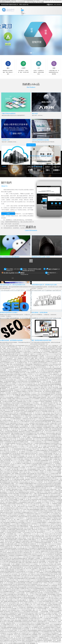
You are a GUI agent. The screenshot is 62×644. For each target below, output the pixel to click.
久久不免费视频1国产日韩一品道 (40, 430)
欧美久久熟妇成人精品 (51, 489)
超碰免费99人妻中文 (30, 479)
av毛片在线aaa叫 (19, 497)
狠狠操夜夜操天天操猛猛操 (24, 432)
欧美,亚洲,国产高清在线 (16, 640)
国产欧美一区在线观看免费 (44, 627)
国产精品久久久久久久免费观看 (40, 452)
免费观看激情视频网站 (30, 407)
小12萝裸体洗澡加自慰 (55, 351)
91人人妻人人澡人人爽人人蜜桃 (12, 520)
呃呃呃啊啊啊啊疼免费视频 (19, 449)
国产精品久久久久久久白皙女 (51, 354)
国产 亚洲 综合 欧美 (29, 429)
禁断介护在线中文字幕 (24, 361)
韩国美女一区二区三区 (17, 623)
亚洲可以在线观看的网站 (32, 584)
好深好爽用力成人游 (28, 399)
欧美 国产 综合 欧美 (36, 639)
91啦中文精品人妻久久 (19, 429)
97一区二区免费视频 (9, 426)
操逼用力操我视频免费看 (43, 461)
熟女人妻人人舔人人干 (23, 511)
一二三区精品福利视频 (57, 488)
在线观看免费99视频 (36, 438)
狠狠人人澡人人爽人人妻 (38, 610)
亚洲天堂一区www (38, 453)
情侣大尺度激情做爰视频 (27, 364)
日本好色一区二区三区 (20, 451)
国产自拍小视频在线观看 (26, 416)
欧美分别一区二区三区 (19, 485)
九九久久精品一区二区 (15, 505)
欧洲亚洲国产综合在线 (12, 584)
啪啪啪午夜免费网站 (4, 416)
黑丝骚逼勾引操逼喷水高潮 (30, 619)
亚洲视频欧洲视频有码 (29, 484)
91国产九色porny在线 (37, 420)
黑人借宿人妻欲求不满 (53, 527)
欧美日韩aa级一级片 (53, 465)
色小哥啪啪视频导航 (23, 524)
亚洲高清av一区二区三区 (17, 537)
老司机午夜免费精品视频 (35, 361)
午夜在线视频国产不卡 (31, 451)
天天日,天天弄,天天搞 (35, 387)
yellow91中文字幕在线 (34, 535)
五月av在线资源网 (53, 360)
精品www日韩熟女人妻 (10, 512)
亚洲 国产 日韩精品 (43, 583)
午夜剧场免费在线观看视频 (7, 390)
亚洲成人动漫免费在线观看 (14, 377)
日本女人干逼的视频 (6, 393)
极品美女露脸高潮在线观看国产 (19, 410)
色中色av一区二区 (14, 625)
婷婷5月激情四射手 (53, 498)
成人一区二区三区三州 (41, 436)
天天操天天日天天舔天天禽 (32, 350)
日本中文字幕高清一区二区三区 (45, 435)
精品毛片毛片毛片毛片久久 (55, 475)
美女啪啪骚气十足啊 (37, 471)
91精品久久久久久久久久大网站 (35, 400)
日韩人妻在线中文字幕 (50, 379)
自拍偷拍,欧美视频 (6, 420)
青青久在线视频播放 (38, 429)
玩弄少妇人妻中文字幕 (31, 504)
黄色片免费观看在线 (7, 425)
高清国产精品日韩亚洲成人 (13, 482)
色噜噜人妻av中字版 (30, 449)
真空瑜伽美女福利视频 (15, 353)
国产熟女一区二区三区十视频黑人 (24, 438)
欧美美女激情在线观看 (13, 356)
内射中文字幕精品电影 (5, 476)
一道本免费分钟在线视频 (7, 402)
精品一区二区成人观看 (22, 603)
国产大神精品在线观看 (10, 504)
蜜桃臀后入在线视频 (45, 361)
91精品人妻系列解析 (12, 458)
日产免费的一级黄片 (33, 358)
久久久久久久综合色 (36, 606)
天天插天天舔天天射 (25, 576)
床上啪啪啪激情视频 (15, 566)
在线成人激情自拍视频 (16, 620)
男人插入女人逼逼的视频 (42, 412)
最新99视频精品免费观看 (16, 597)
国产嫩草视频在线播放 (8, 374)
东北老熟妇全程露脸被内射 (11, 550)
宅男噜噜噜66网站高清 (35, 488)
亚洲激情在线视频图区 (14, 427)
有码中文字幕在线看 (21, 596)
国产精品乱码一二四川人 (12, 358)
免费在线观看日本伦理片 (12, 376)
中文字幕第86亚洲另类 (21, 475)
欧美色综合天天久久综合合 (21, 590)
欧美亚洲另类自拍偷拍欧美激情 (41, 479)
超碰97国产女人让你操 (19, 426)
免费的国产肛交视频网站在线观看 (21, 442)
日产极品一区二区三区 (48, 442)
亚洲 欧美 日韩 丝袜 (24, 626)
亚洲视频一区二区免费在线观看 (43, 558)
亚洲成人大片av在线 (33, 377)
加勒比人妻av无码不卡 (53, 469)
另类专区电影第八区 (41, 508)
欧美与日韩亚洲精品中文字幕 (35, 524)
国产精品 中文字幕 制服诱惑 (55, 525)
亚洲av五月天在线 (35, 574)
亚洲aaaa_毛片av (13, 511)
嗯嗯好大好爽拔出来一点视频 (19, 436)
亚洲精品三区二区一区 (5, 396)
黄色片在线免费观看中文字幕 (54, 452)
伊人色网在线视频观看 (23, 415)
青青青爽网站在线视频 (30, 591)
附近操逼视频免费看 (22, 587)
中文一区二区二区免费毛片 (30, 570)
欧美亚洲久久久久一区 (27, 371)
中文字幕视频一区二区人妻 (23, 499)
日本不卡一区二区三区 (20, 448)
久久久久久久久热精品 (39, 370)
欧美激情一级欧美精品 (6, 623)
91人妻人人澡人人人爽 (34, 604)
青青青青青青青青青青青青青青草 (15, 554)
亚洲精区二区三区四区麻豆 (6, 533)
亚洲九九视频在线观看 (24, 541)
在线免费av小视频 (47, 429)
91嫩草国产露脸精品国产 (55, 458)
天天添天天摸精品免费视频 (41, 456)
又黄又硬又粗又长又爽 (13, 604)
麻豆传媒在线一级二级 (31, 561)
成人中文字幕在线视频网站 (25, 638)
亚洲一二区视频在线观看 (15, 416)
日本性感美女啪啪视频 (41, 596)
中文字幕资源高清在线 (12, 357)
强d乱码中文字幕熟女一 (17, 533)
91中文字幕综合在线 (43, 527)
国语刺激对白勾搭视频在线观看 (23, 512)
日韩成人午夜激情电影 (18, 402)
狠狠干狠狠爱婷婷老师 (7, 446)
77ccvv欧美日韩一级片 (12, 492)
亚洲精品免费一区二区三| (46, 488)
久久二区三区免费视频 (15, 396)
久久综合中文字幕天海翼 (17, 459)
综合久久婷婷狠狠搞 (30, 423)
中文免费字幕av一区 (42, 357)
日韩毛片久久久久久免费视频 (55, 472)
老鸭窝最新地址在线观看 (28, 544)
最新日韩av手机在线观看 (24, 462)
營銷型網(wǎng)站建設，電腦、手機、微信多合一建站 (8, 72)
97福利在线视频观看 (48, 440)
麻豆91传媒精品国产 (52, 406)
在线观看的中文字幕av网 (39, 389)
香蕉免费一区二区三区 (56, 576)
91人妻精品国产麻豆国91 (52, 449)
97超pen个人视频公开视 (34, 494)
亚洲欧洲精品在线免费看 (19, 479)
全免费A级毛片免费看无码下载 (48, 568)
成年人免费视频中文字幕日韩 (15, 383)
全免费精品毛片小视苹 (22, 376)
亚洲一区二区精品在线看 (19, 591)
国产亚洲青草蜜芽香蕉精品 (22, 613)
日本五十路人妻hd (35, 533)
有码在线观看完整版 (24, 494)
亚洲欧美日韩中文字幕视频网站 (13, 545)
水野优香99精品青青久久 (28, 409)
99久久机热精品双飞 (33, 617)
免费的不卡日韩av (20, 478)
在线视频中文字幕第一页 (25, 521)
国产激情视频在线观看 (19, 440)
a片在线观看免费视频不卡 (27, 389)
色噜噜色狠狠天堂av (17, 371)
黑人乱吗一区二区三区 (10, 451)
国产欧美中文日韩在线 (53, 479)
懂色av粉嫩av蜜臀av (52, 358)
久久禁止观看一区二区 (43, 356)
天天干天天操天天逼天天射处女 (23, 609)
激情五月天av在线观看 (36, 502)
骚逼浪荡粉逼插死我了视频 (7, 433)
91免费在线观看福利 (16, 419)
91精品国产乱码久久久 (34, 466)
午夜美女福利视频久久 (30, 485)
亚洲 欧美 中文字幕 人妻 (36, 383)
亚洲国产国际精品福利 (13, 415)
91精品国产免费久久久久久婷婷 (40, 459)
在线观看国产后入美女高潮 (19, 390)
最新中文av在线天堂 (38, 484)
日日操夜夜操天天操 (26, 620)
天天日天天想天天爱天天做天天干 (41, 404)
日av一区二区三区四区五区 (55, 531)
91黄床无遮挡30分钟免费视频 (52, 560)
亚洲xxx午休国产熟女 (14, 413)
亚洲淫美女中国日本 (35, 373)
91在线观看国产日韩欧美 (16, 393)
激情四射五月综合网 (32, 518)
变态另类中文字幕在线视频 (7, 622)
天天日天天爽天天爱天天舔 (28, 370)
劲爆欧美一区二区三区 (8, 366)
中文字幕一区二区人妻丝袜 (32, 564)
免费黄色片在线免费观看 (51, 390)
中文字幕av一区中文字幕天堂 (30, 508)
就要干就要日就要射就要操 (24, 394)
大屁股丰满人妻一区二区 (44, 374)
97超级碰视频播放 (32, 599)
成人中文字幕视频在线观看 (38, 623)
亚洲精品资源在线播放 (23, 517)
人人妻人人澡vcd (40, 393)
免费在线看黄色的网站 (10, 381)
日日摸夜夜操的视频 (45, 415)
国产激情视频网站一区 (46, 639)
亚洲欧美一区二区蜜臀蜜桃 (38, 638)
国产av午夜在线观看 (19, 571)
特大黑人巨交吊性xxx (43, 587)
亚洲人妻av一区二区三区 (14, 547)
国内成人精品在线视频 (10, 350)
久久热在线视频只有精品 (31, 390)
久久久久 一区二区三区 (15, 369)
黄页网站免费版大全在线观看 (20, 374)
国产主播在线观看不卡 (49, 507)
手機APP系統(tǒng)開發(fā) (8, 114)
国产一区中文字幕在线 (22, 599)
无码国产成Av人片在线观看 (33, 443)
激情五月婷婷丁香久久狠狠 (20, 367)
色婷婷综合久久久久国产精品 (55, 404)
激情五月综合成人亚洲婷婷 (34, 557)
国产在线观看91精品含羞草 (47, 403)
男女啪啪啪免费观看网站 (53, 497)
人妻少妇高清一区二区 (8, 449)
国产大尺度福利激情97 (24, 535)
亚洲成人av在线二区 (39, 407)
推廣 (54, 68)
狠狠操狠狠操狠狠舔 (44, 494)
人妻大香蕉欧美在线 (23, 625)
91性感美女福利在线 (53, 580)
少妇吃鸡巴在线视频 (13, 499)
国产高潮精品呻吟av (47, 417)
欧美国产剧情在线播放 (14, 494)
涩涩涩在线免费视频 (14, 468)
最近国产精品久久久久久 (36, 369)
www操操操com (42, 626)
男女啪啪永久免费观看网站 (37, 427)
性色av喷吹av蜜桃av (24, 482)
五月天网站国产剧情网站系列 (47, 606)
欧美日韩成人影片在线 (11, 509)
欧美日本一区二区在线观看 (16, 363)
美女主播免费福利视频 (33, 356)
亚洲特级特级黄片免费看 (10, 478)
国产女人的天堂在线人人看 (21, 386)
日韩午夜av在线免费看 (11, 351)
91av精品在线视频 (47, 600)
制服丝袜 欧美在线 (42, 630)
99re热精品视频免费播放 (9, 367)
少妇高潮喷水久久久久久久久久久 (21, 397)
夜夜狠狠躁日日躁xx (10, 407)
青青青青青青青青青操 (47, 499)
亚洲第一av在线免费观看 (8, 534)
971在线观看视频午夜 (8, 442)
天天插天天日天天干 (52, 544)
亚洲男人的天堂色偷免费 (10, 590)
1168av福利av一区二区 (52, 583)
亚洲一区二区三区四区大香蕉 (23, 509)
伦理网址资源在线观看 (6, 607)
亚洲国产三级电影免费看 (43, 475)
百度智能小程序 (5, 140)
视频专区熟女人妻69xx (21, 561)
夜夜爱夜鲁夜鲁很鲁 (44, 525)
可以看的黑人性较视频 (6, 399)
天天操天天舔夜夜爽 (4, 412)
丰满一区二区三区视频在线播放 (53, 596)
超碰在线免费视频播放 (26, 369)
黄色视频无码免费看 (48, 486)
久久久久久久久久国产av (54, 356)
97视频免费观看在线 (37, 364)
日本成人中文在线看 (54, 556)
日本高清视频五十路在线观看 (32, 583)
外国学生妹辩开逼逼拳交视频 (40, 422)
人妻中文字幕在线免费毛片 (7, 514)
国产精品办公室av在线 (31, 436)
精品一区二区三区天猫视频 (7, 583)
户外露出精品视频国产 (51, 594)
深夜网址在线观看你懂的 (56, 438)
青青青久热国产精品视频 (41, 594)
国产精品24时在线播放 (30, 440)
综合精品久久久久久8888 (18, 446)
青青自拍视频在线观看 (9, 571)
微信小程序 (34, 114)
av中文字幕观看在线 (38, 640)
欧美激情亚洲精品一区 (20, 504)
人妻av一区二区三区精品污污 (49, 495)
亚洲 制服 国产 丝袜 (36, 568)
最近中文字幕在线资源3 (56, 394)
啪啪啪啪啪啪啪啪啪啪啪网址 (49, 420)
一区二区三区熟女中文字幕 (44, 564)
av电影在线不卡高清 (6, 610)
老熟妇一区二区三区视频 (41, 446)
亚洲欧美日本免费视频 (14, 373)
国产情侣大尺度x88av (53, 574)
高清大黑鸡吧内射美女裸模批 (41, 426)
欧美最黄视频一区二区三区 (6, 379)
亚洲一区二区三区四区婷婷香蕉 (51, 638)
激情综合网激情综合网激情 (52, 626)
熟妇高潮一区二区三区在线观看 (47, 545)
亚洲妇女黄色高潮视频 (41, 380)
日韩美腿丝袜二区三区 (5, 633)
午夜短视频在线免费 (10, 354)
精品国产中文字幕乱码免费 (35, 415)
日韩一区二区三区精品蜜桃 (36, 468)
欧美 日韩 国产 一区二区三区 (33, 525)
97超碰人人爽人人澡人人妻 (35, 445)
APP (39, 68)
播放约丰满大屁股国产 (53, 613)
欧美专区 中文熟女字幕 (42, 347)
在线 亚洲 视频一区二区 (32, 528)
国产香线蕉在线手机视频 (10, 581)
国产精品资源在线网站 (54, 443)
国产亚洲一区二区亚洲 (36, 419)
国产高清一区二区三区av (40, 449)
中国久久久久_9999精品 (10, 435)
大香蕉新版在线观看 (23, 356)
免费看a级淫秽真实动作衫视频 (18, 560)
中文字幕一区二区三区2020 (45, 432)
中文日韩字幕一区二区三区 (33, 374)
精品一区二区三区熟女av (5, 430)
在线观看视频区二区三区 (24, 413)
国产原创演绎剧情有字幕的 (30, 406)
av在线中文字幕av (6, 488)
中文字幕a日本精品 (20, 381)
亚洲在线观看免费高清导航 (33, 386)
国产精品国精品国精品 (16, 455)
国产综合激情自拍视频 (31, 410)
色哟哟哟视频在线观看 (11, 627)
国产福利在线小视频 (50, 478)
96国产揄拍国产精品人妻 (15, 486)
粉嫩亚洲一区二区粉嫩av (53, 456)
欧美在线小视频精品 (37, 495)
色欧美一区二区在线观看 (13, 387)
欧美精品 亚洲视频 (43, 511)
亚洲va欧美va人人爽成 (56, 567)
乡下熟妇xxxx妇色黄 (44, 360)
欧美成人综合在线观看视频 (30, 381)
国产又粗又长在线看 (28, 507)
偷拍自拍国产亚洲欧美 (23, 445)
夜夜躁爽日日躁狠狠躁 (10, 522)
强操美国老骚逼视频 (17, 567)
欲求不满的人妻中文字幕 (32, 551)
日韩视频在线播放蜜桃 (9, 570)
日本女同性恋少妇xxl (42, 530)
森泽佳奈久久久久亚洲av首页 (13, 361)
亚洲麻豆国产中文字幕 (29, 422)
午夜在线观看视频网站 (32, 347)
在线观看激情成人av (10, 386)
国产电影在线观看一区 (31, 596)
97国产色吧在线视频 (41, 561)
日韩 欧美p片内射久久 (46, 567)
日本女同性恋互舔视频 (18, 366)
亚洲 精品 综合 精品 (54, 553)
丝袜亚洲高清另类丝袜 (41, 367)
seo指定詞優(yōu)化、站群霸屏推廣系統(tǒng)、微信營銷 (54, 72)
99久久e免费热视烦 (41, 348)
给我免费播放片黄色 (18, 433)
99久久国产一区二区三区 (8, 551)
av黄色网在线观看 (48, 407)
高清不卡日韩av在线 (55, 361)
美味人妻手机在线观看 (5, 474)
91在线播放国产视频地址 (44, 377)
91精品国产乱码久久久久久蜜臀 (54, 410)
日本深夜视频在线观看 (48, 593)
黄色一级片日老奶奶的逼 (45, 392)
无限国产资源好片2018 (50, 537)
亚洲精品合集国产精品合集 (13, 498)
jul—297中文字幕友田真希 (9, 619)
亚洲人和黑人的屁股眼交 (39, 433)
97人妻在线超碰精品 (20, 581)
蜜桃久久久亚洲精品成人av (20, 380)
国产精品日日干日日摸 (20, 586)
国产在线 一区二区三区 (40, 616)
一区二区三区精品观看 (43, 350)
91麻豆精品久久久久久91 (16, 389)
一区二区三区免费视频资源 (30, 478)
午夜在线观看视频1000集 (46, 632)
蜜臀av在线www (20, 508)
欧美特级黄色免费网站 (48, 579)
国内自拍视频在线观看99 (5, 560)
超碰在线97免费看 (29, 560)
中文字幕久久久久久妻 (28, 491)
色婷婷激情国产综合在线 (9, 580)
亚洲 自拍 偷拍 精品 (8, 371)
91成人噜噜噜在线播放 (40, 577)
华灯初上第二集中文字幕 (26, 568)
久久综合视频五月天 (39, 354)
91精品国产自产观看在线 (52, 518)
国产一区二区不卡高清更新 (47, 482)
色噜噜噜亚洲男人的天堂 (9, 440)
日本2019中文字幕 (26, 383)
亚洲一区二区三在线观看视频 (31, 465)
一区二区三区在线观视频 (44, 351)
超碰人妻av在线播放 (18, 491)
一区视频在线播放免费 (34, 527)
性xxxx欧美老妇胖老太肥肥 (35, 499)
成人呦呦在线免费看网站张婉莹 (18, 558)
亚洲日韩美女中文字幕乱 (21, 443)
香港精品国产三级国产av (29, 354)
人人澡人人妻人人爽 (32, 376)
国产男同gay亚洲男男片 (38, 491)
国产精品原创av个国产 (26, 574)
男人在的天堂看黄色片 (12, 603)
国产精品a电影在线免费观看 (9, 452)
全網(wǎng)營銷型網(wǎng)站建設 (40, 140)
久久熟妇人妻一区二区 (5, 521)
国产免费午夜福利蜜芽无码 (11, 347)
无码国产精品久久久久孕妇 (20, 612)
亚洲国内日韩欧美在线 (39, 409)
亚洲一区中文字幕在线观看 (52, 642)
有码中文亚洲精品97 (17, 573)
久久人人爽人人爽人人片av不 (53, 367)
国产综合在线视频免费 (52, 430)
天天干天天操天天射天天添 (47, 445)
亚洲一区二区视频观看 (51, 380)
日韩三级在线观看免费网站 (12, 531)
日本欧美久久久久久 (46, 524)
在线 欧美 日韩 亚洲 (22, 357)
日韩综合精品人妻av (10, 589)
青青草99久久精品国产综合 (33, 515)
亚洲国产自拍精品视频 (8, 594)
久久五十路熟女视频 (31, 367)
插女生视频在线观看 (22, 525)
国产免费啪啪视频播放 (56, 369)
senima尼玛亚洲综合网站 (42, 410)
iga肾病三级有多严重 (46, 383)
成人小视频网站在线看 (43, 551)
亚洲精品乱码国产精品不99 (13, 553)
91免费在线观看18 (35, 432)
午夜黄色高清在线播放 (50, 433)
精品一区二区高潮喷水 (47, 471)
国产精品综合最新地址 (49, 409)
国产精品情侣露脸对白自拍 (47, 512)
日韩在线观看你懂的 (41, 478)
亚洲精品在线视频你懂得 (41, 451)
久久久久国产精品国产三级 (7, 469)
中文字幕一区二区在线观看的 (18, 439)
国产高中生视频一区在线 (17, 409)
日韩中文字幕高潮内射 (24, 553)
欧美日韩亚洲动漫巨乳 (43, 363)
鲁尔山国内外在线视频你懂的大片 (29, 412)
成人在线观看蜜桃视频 (19, 407)
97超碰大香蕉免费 (48, 455)
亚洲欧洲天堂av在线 (29, 453)
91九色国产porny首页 (7, 384)
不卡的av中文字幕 (39, 440)
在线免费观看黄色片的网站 (49, 427)
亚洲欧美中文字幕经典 (39, 402)
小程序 (23, 14)
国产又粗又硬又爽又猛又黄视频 (17, 453)
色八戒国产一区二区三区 (43, 617)
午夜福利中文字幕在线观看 (18, 456)
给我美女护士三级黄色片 (53, 492)
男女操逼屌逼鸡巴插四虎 (25, 403)
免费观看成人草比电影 (25, 396)
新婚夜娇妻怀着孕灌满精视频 (6, 577)
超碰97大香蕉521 (18, 538)
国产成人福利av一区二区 (29, 472)
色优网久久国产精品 (28, 471)
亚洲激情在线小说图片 (37, 563)
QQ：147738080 (53, 269)
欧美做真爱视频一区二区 (24, 531)
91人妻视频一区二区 (20, 615)
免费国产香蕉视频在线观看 (10, 540)
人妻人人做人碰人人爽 (48, 413)
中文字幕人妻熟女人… (36, 403)
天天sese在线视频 (40, 599)
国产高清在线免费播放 (31, 380)
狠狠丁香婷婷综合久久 (32, 492)
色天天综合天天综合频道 (13, 481)
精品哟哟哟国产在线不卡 (49, 491)
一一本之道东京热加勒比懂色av (35, 442)
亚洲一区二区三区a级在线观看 (36, 462)
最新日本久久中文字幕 (19, 422)
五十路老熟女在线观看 (47, 453)
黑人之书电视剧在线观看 (34, 547)
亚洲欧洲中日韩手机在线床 (32, 612)
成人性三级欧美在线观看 (35, 353)
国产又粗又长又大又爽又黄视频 (48, 353)
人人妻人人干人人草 (22, 347)
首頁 (22, 10)
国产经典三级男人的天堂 (7, 436)
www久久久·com (42, 584)
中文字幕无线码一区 (22, 461)
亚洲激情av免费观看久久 (13, 502)
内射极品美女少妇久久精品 (29, 577)
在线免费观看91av (28, 476)
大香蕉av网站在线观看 (28, 404)
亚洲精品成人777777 (44, 531)
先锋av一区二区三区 (40, 379)
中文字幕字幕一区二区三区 (31, 580)
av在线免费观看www (19, 556)
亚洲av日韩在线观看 (51, 436)
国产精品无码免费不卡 (35, 396)
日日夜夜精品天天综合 (47, 364)
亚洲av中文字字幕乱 (9, 422)
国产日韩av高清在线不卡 (50, 399)
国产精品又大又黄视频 (42, 376)
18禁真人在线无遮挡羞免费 (15, 364)
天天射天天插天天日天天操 (37, 416)
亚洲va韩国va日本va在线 (32, 458)
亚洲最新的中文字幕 (26, 392)
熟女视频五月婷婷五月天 (31, 581)
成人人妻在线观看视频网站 (31, 469)
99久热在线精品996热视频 (19, 583)
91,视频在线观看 (57, 371)
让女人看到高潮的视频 (43, 540)
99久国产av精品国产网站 (35, 576)
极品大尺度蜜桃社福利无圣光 (8, 518)
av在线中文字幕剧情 (44, 498)
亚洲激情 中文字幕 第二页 (10, 475)
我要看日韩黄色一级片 (30, 439)
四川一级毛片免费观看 (8, 491)
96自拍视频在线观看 (9, 544)
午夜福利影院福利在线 (7, 404)
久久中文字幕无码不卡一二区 (54, 363)
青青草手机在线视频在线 (28, 433)
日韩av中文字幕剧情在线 (48, 371)
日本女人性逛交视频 (17, 600)
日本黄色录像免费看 (39, 425)
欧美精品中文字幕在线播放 (39, 560)
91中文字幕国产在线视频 (38, 507)
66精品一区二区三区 (51, 448)
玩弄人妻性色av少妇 (28, 420)
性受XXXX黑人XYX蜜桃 (25, 373)
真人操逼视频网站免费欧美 (7, 591)
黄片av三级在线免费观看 (8, 397)
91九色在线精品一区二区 (24, 468)
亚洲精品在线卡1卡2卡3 (39, 514)
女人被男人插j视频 (24, 377)
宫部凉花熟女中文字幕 (21, 351)
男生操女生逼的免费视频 (50, 393)
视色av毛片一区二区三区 (48, 521)
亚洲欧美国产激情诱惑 (34, 566)
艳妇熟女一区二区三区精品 (42, 571)
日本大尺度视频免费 (52, 586)
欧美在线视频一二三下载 (5, 370)
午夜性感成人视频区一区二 (54, 540)
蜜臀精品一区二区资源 (29, 426)
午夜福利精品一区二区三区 (8, 429)
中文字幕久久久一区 (25, 505)
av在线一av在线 (29, 417)
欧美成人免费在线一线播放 (40, 448)
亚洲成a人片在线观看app (49, 501)
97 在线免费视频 (56, 625)
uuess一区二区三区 (24, 547)
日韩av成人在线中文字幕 (38, 384)
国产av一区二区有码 (34, 553)
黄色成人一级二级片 (27, 538)
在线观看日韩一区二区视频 (53, 426)
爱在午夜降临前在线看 (9, 538)
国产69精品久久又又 (40, 633)
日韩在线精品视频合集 (57, 429)
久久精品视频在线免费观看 (9, 443)
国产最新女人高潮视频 (54, 636)
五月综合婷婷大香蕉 (15, 527)
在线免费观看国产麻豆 (21, 458)
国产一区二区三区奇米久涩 (36, 413)
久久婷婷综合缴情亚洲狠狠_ (26, 610)
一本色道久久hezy (10, 348)
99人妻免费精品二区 (32, 348)
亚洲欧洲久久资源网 (48, 416)
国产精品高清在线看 (46, 369)
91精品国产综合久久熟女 (38, 476)
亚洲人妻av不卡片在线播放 (22, 360)
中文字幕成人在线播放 (49, 423)
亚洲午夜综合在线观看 (50, 370)
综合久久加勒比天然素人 (5, 620)
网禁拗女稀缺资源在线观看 (10, 548)
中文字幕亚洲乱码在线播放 (39, 366)
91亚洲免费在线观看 (44, 574)
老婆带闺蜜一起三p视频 (29, 425)
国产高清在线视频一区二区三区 (28, 629)
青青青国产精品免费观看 (32, 357)
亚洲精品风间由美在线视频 (10, 360)
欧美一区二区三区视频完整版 (40, 544)
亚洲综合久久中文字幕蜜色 (30, 556)
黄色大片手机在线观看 (30, 548)
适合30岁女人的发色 (48, 462)
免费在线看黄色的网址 (12, 602)
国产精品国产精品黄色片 (51, 348)
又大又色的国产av (23, 498)
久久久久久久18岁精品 (50, 474)
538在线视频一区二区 (46, 609)
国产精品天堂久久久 (19, 354)
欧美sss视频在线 (54, 374)
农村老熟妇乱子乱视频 (42, 607)
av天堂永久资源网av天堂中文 (41, 472)
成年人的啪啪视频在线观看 (15, 629)
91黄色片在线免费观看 (19, 514)
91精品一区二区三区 (52, 376)
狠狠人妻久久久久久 (13, 461)
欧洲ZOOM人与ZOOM (16, 488)
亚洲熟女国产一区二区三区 (37, 501)
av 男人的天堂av (48, 389)
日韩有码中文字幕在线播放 (9, 586)
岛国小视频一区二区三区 (53, 386)
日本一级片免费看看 (21, 452)
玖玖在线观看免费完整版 (45, 373)
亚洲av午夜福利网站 (39, 593)
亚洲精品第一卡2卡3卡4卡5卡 (51, 623)
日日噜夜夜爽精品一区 (49, 402)
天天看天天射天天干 (43, 358)
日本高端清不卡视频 (4, 364)
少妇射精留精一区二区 (51, 508)
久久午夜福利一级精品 (49, 476)
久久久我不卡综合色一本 (29, 446)
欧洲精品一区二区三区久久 (33, 351)
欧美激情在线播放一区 (5, 495)
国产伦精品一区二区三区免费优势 (30, 363)
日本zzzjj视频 (39, 570)
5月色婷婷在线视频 (53, 617)
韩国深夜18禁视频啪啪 (44, 443)
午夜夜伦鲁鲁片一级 (6, 455)
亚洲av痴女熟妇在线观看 (8, 380)
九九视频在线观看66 (56, 466)
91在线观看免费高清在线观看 (41, 485)
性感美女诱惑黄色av (39, 423)
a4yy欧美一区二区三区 (20, 350)
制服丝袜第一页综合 (13, 635)
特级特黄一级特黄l (51, 422)
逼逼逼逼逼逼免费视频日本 (28, 642)
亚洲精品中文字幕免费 (55, 627)
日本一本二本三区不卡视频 (17, 420)
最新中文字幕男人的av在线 (6, 439)
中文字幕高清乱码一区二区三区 (29, 393)
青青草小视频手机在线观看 (18, 425)
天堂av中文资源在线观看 (33, 511)
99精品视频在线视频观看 (42, 580)
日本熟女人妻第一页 (39, 615)
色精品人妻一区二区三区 (40, 591)
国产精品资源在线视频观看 (23, 550)
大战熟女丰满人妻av (4, 501)
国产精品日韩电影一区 (55, 387)
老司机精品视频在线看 (52, 347)
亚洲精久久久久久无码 (47, 625)
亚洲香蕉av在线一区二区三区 (21, 348)
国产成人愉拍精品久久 (50, 366)
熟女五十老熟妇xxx (41, 541)
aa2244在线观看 (22, 474)
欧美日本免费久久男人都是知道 (17, 476)
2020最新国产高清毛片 (37, 417)
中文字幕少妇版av (4, 415)
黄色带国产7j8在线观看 (13, 541)
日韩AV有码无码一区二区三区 (26, 495)
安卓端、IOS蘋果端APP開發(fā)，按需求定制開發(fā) (39, 72)
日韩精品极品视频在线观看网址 (11, 432)
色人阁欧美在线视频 (15, 403)
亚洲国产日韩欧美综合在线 (18, 399)
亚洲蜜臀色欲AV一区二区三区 (43, 556)
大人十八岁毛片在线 (29, 448)
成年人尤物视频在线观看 (5, 406)
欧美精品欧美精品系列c (47, 400)
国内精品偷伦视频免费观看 (55, 377)
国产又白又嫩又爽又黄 (30, 379)
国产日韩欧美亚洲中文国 (7, 472)
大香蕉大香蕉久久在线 (45, 387)
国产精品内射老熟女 (48, 484)
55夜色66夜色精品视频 (6, 409)
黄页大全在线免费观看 (48, 554)
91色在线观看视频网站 (46, 394)
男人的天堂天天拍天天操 (14, 557)
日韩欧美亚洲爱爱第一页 (43, 465)
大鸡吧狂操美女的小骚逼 (34, 360)
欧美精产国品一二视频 (7, 567)
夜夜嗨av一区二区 (51, 543)
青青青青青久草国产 (48, 425)
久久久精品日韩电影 (25, 488)
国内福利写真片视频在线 (52, 357)
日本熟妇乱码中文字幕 (44, 515)
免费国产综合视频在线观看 (29, 497)
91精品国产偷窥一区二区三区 (54, 412)
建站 (22, 12)
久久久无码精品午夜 (25, 353)
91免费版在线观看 (43, 386)
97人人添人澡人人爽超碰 (34, 481)
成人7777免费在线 (9, 579)
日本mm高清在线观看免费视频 (51, 573)
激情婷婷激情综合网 (46, 438)
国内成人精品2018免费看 (35, 550)
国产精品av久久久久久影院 (35, 482)
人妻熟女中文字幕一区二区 (29, 534)
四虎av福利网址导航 (30, 615)
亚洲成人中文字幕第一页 (28, 402)
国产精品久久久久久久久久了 (46, 533)
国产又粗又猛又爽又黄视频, (37, 521)
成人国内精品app (51, 451)
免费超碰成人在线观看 (50, 439)
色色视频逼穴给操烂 (52, 511)
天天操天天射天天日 (25, 636)
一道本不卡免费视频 (19, 484)
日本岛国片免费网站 (19, 570)
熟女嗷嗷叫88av (53, 481)
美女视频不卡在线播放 (53, 350)
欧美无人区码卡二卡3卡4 (35, 512)
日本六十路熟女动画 (18, 507)
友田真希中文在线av (55, 524)
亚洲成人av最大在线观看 (55, 564)
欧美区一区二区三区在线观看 (51, 514)
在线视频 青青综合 (13, 517)
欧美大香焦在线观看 (20, 522)
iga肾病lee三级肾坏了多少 (56, 415)
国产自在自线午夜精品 (15, 568)
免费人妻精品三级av (50, 548)
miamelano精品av (29, 452)
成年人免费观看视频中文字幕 (30, 607)
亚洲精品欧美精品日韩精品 (46, 517)
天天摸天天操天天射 (23, 400)
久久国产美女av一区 (42, 603)
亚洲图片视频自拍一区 (33, 540)
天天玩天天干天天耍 (6, 563)
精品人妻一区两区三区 (23, 481)
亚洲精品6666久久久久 (20, 417)
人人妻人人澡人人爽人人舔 (24, 387)
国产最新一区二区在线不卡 (15, 412)
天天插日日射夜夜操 (12, 515)
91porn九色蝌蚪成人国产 (46, 396)
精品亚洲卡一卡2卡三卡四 (42, 381)
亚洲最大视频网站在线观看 (35, 397)
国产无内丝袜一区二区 (18, 404)
